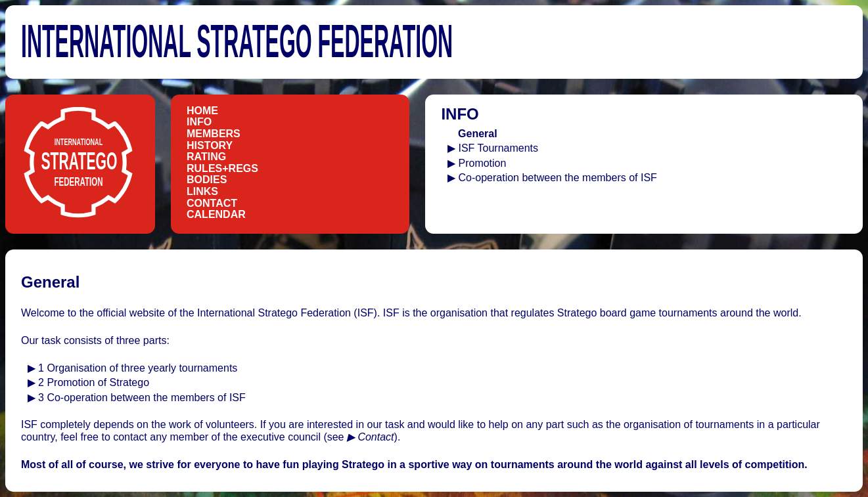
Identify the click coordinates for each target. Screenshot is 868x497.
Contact (212, 203)
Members (214, 134)
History (210, 145)
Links (202, 191)
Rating (206, 157)
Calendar (216, 214)
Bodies (207, 180)
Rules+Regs (222, 168)
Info (199, 122)
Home (202, 111)
